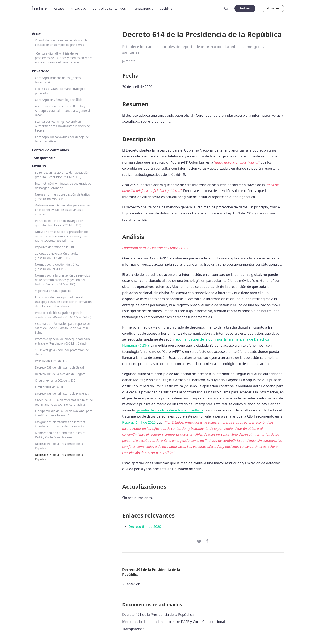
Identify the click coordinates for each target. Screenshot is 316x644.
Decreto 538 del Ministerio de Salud (59, 367)
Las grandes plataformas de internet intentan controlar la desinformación (60, 424)
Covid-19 (166, 8)
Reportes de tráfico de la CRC (55, 247)
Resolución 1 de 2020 (139, 422)
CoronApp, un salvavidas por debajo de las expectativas (62, 139)
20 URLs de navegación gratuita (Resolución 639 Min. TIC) (57, 256)
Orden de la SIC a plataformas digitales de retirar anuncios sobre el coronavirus (64, 402)
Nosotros (273, 8)
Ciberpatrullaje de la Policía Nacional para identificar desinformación (64, 413)
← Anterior (131, 584)
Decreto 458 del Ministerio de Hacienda (62, 393)
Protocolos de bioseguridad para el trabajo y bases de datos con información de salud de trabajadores (63, 302)
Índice (40, 8)
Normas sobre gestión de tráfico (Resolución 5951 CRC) (57, 267)
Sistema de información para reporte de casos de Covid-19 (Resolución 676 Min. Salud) (62, 328)
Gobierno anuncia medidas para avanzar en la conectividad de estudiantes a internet (63, 210)
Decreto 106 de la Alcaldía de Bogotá (60, 374)
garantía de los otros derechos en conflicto (169, 410)
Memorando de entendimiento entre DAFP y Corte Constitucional (60, 435)
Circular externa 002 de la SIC (55, 380)
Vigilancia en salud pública (53, 291)
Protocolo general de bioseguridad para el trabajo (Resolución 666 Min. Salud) (62, 341)
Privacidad (78, 8)
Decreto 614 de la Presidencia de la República (59, 457)
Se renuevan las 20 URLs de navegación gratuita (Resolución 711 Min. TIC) (62, 175)
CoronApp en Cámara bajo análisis (59, 100)
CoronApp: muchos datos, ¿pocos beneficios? (58, 80)
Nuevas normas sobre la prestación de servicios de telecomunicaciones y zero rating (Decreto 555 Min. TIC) (62, 236)
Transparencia (143, 8)
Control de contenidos (109, 8)
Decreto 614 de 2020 (145, 527)
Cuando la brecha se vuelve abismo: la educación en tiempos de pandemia (61, 43)
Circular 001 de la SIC (49, 387)
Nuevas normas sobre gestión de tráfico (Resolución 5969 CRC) (62, 197)
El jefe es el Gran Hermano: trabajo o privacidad (60, 91)
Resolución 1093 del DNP (52, 361)
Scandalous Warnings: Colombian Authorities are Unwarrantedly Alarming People (63, 126)
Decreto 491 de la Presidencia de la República (59, 446)
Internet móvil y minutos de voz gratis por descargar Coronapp (64, 186)
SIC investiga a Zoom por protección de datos (62, 352)
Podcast (245, 8)
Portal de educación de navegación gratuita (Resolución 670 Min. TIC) (59, 223)
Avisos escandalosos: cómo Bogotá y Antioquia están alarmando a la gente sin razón (63, 111)
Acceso (59, 8)
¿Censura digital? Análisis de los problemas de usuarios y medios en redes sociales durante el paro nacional (64, 58)
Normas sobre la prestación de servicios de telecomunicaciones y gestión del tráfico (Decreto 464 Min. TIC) (62, 280)
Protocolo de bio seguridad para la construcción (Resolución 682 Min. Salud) (63, 315)
